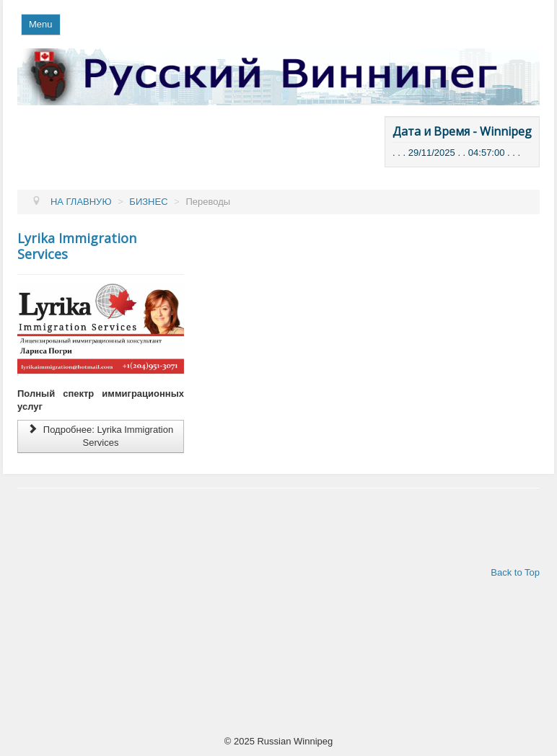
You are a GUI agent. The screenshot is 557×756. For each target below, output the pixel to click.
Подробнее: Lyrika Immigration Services (101, 436)
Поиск (309, 49)
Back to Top (515, 572)
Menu (41, 24)
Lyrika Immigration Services (77, 246)
